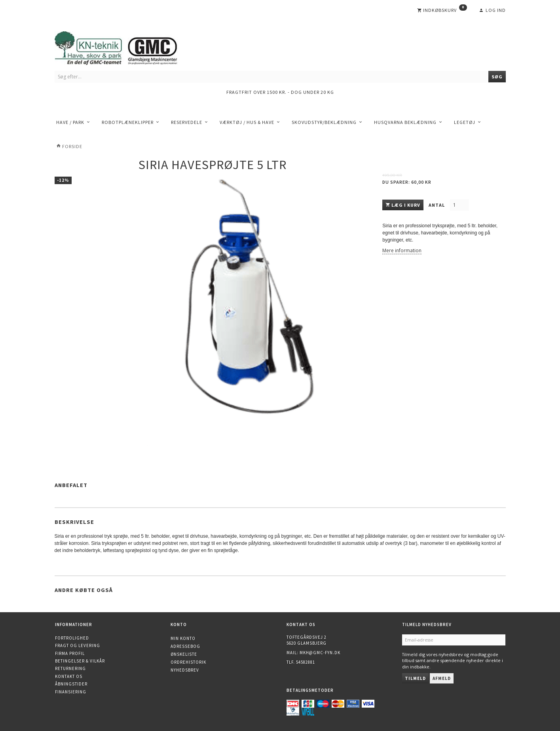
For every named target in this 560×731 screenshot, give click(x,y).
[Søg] (497, 77)
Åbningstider (71, 684)
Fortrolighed (72, 638)
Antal (437, 205)
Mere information (402, 250)
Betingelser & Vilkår (80, 661)
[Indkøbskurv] (442, 10)
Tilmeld (415, 678)
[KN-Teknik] (126, 47)
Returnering (70, 668)
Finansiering (71, 692)
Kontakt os (69, 676)
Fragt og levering (78, 645)
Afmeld (442, 678)
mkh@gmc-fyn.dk (320, 653)
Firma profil (70, 653)
